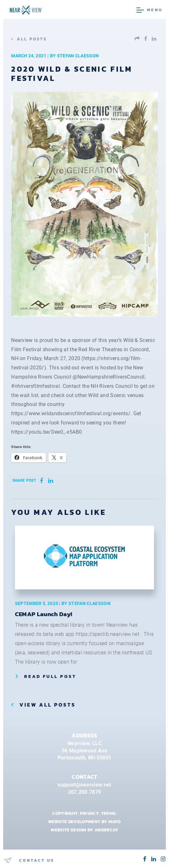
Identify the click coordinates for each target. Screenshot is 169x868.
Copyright (65, 813)
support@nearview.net (84, 785)
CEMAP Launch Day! (44, 614)
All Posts (32, 39)
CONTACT (84, 777)
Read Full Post (50, 676)
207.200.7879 (85, 792)
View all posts (46, 705)
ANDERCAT (106, 830)
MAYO (115, 822)
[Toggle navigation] (160, 10)
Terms (109, 813)
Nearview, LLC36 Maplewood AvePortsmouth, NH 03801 (84, 751)
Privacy (89, 813)
